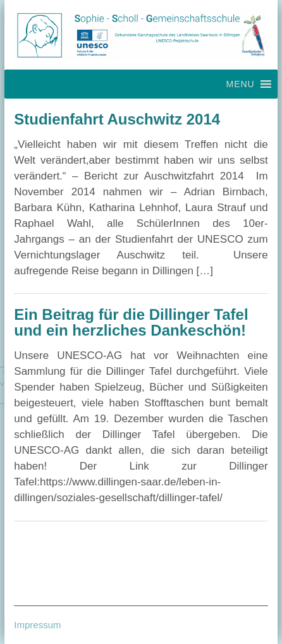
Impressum (37, 625)
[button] (240, 84)
